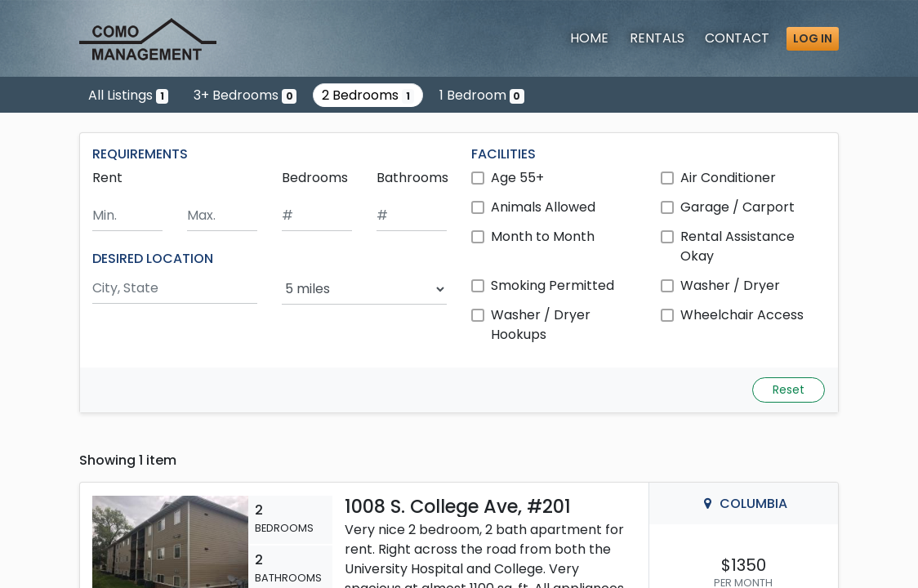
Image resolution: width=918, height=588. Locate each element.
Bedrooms (315, 178)
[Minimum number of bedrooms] (317, 216)
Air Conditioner (728, 178)
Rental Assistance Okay (738, 246)
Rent (107, 178)
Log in (813, 38)
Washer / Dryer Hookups (541, 325)
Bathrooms (412, 178)
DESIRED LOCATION (153, 258)
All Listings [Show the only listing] (128, 95)
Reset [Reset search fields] (789, 390)
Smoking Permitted (553, 285)
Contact (737, 38)
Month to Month (543, 236)
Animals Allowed (543, 207)
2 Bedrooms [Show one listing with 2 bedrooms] (368, 95)
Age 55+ (517, 178)
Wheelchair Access (742, 315)
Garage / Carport (738, 207)
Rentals (657, 38)
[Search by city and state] (175, 289)
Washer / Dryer (730, 285)
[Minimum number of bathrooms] (412, 216)
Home (589, 38)
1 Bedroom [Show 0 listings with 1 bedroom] (482, 95)
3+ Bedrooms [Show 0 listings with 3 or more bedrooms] (245, 95)
